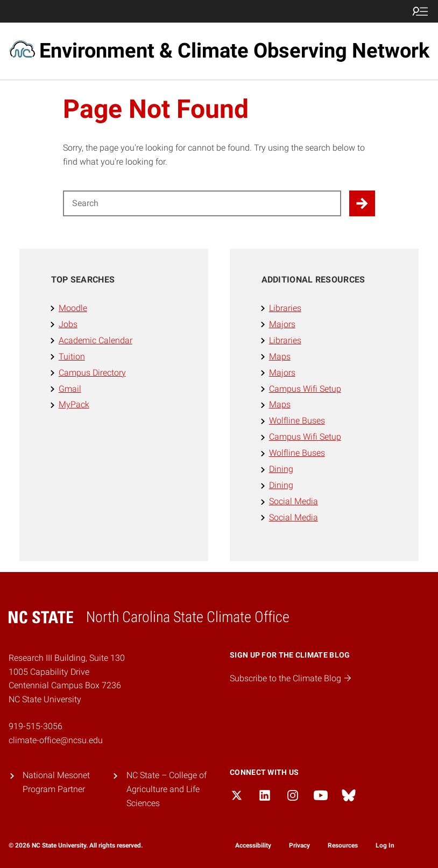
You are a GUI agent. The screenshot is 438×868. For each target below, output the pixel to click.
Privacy (299, 845)
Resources (343, 845)
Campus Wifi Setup (305, 389)
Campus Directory (92, 373)
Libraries (285, 308)
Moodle (73, 308)
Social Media (294, 501)
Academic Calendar (96, 340)
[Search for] (202, 203)
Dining (281, 469)
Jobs (68, 324)
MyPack (74, 404)
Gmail (70, 389)
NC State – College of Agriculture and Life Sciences (167, 789)
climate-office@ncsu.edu (56, 740)
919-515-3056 (36, 726)
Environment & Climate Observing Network (234, 51)
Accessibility (253, 845)
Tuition (72, 357)
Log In (385, 845)
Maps (280, 357)
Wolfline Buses (297, 421)
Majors (282, 324)
